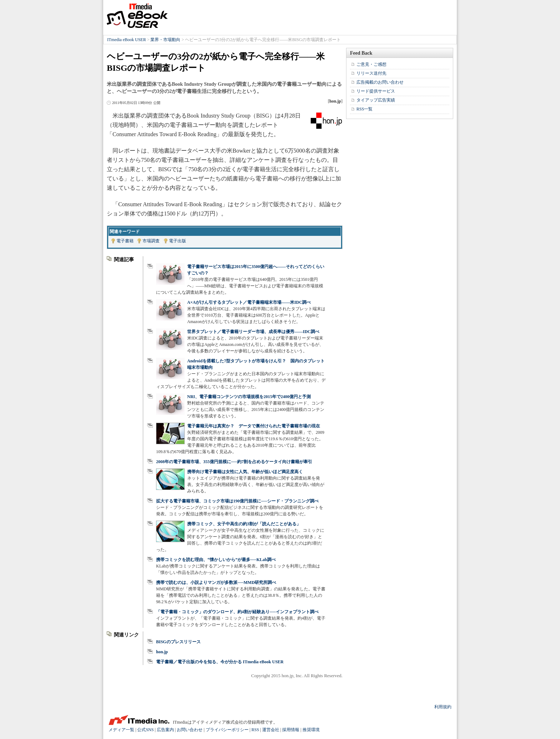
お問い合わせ (190, 730)
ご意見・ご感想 (371, 64)
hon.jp (162, 652)
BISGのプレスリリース (178, 642)
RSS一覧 (364, 109)
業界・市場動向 (165, 40)
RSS (255, 730)
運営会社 (271, 730)
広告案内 (165, 730)
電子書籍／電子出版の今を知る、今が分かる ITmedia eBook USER (220, 662)
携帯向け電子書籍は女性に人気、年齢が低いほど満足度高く (245, 472)
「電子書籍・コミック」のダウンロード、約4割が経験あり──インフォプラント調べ (237, 612)
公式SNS (145, 730)
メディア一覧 (121, 730)
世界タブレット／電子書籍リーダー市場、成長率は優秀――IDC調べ (253, 332)
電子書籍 (125, 241)
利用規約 (443, 707)
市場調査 (151, 241)
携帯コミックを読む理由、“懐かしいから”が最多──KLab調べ (216, 560)
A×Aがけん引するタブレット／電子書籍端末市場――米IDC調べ (249, 302)
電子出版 (177, 241)
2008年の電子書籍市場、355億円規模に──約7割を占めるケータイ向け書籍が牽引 (234, 462)
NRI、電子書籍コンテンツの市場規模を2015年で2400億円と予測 (249, 397)
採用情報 (291, 730)
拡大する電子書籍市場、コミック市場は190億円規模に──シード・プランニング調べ (237, 501)
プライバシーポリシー (227, 730)
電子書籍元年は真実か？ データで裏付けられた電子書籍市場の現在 (254, 426)
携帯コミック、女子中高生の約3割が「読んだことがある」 (244, 524)
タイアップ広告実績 (376, 100)
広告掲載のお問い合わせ (380, 82)
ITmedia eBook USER (137, 16)
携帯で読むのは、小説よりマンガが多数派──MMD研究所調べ (216, 582)
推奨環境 (311, 730)
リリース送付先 (371, 73)
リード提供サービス (376, 91)
